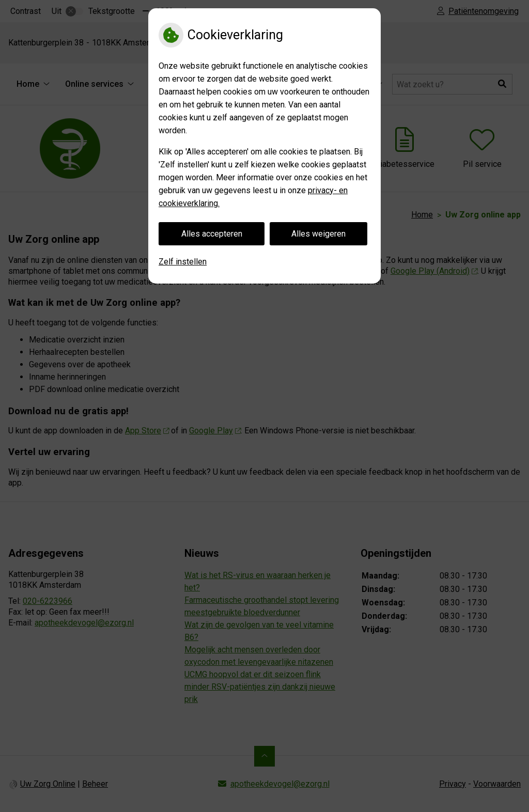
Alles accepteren (212, 234)
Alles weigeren (318, 234)
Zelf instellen (183, 262)
